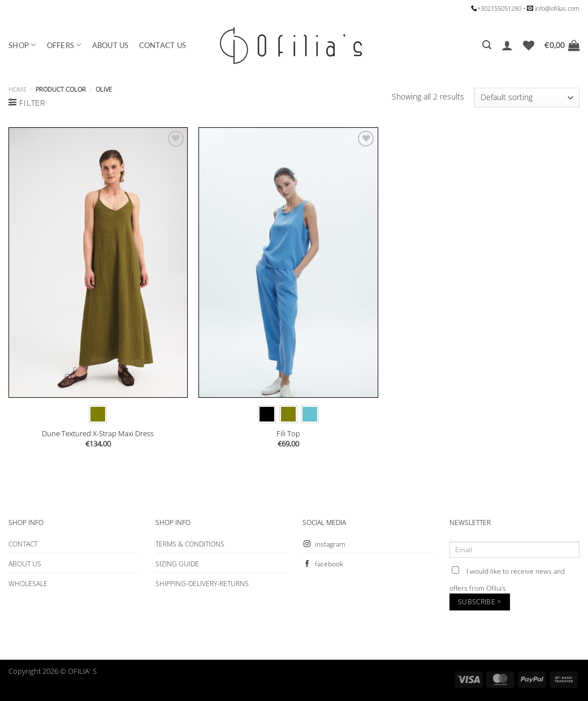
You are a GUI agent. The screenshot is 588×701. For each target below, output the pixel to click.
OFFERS (64, 45)
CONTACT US (163, 45)
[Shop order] (527, 98)
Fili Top (288, 434)
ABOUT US (111, 45)
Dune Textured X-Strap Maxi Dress (98, 434)
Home (18, 89)
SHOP (23, 45)
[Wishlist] (529, 45)
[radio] (98, 414)
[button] (487, 45)
